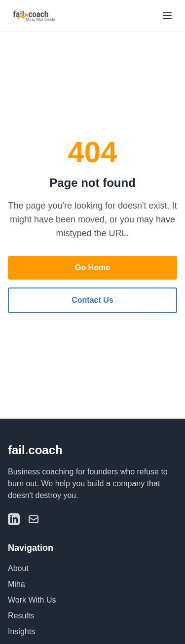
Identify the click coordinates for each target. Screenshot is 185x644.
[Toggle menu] (167, 16)
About (18, 568)
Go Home (92, 268)
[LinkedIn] (14, 519)
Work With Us (32, 600)
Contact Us (92, 300)
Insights (21, 631)
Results (21, 616)
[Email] (34, 519)
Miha (17, 584)
